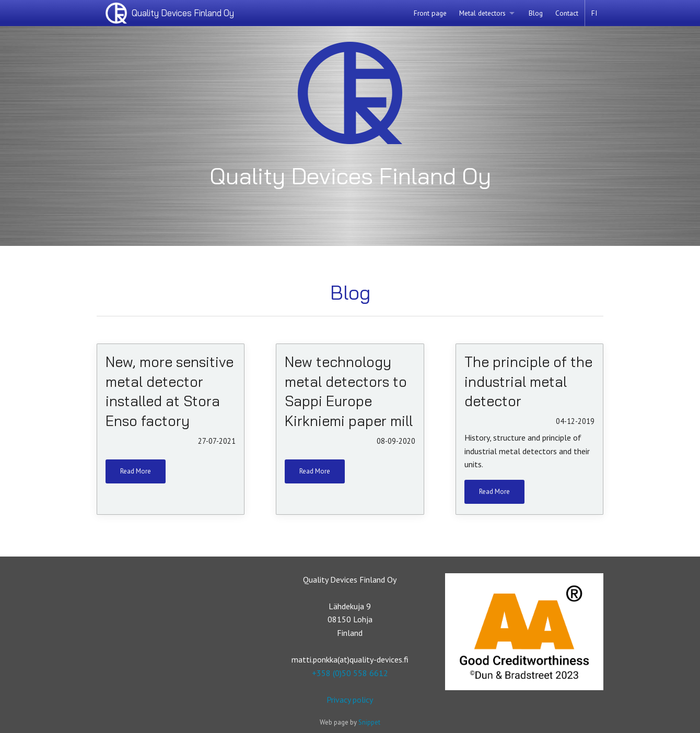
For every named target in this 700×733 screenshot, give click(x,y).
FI (594, 13)
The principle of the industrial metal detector (528, 382)
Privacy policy (350, 700)
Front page (430, 13)
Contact (567, 13)
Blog (536, 13)
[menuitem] (430, 13)
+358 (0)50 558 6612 (350, 673)
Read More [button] (136, 471)
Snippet (369, 722)
